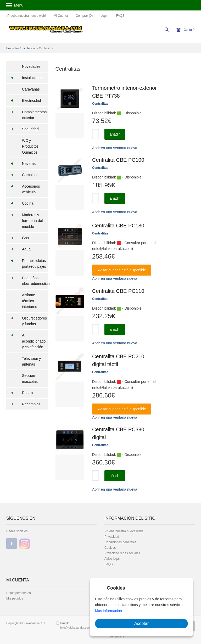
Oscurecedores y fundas (27, 321)
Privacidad (112, 537)
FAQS (120, 16)
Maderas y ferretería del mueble (24, 221)
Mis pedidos (15, 598)
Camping (21, 175)
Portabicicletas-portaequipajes (27, 264)
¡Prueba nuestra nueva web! (26, 16)
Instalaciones (25, 78)
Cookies (110, 548)
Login (104, 16)
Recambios (23, 404)
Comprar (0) (84, 16)
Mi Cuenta (61, 16)
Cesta (185, 30)
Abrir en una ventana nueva (115, 148)
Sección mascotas (30, 378)
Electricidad (29, 48)
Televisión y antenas (31, 361)
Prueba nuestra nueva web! (124, 531)
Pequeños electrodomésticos (27, 281)
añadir (115, 134)
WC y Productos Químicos (30, 146)
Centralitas (100, 104)
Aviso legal (112, 559)
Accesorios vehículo (23, 189)
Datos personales (18, 593)
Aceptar (141, 623)
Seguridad (23, 129)
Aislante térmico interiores (30, 301)
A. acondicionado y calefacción (26, 341)
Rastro (19, 393)
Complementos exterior (26, 115)
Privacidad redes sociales (122, 553)
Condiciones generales (120, 542)
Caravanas (31, 89)
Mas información (108, 611)
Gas (18, 238)
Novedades (31, 66)
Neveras (21, 164)
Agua (18, 249)
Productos (13, 48)
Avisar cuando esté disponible (122, 270)
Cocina (20, 203)
